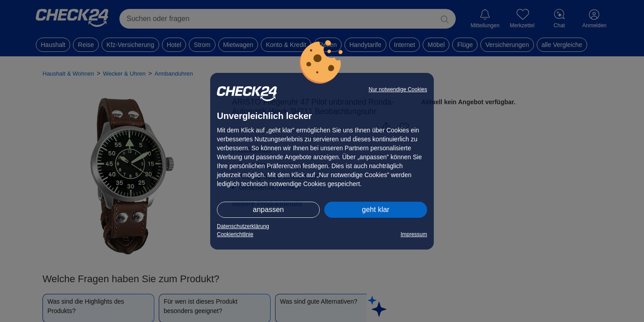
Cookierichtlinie (235, 234)
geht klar (375, 210)
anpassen (268, 210)
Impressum (414, 234)
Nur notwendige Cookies (398, 89)
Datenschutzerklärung (243, 226)
